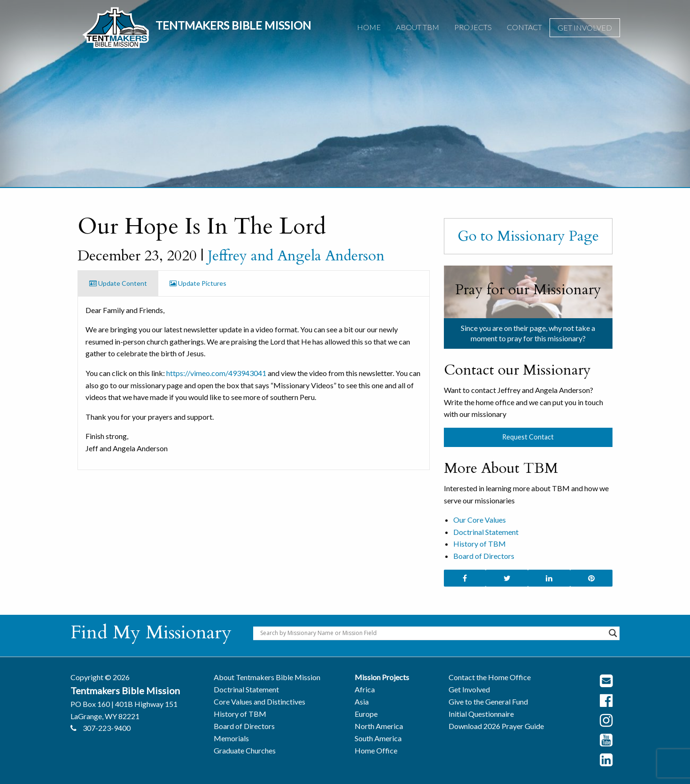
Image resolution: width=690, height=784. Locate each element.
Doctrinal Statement (486, 532)
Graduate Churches (245, 750)
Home (369, 27)
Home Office (376, 750)
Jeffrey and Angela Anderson (296, 256)
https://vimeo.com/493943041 (216, 373)
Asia (362, 702)
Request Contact (528, 437)
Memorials (231, 738)
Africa (365, 689)
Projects (473, 27)
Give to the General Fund (488, 702)
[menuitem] (369, 28)
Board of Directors (484, 556)
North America (379, 726)
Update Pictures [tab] (198, 283)
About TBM (418, 27)
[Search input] (432, 633)
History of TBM (480, 544)
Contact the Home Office (490, 677)
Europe (366, 714)
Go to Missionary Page (528, 236)
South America (378, 738)
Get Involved (585, 27)
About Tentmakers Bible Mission (267, 677)
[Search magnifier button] (613, 633)
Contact (524, 27)
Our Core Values (480, 520)
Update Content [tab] (118, 283)
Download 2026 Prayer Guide (496, 726)
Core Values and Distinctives (260, 702)
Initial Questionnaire (481, 714)
